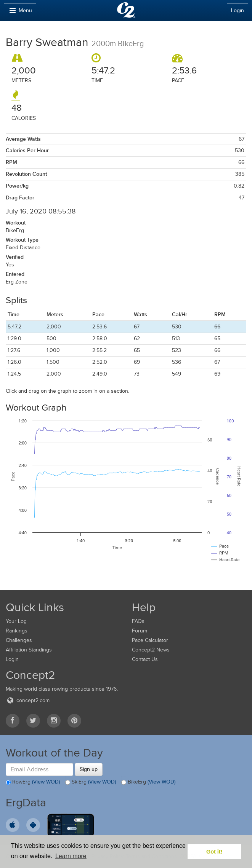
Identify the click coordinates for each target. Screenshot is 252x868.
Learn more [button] (71, 856)
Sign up (89, 769)
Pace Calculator (150, 640)
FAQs (138, 621)
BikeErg (148, 782)
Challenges (19, 640)
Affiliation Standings (29, 650)
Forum (140, 631)
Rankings (17, 631)
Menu (20, 12)
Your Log (16, 621)
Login (238, 10)
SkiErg (91, 782)
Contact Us (145, 659)
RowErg (33, 782)
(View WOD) (46, 782)
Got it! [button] (214, 852)
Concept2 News (151, 650)
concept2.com (28, 700)
